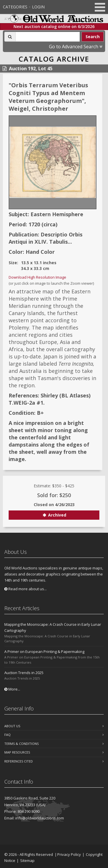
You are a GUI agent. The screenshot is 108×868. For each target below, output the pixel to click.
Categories (15, 7)
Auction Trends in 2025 (24, 673)
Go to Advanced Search (76, 47)
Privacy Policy (69, 854)
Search (93, 37)
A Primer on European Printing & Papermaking (44, 652)
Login (38, 7)
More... (12, 689)
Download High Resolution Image (37, 277)
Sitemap (27, 860)
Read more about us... (25, 589)
